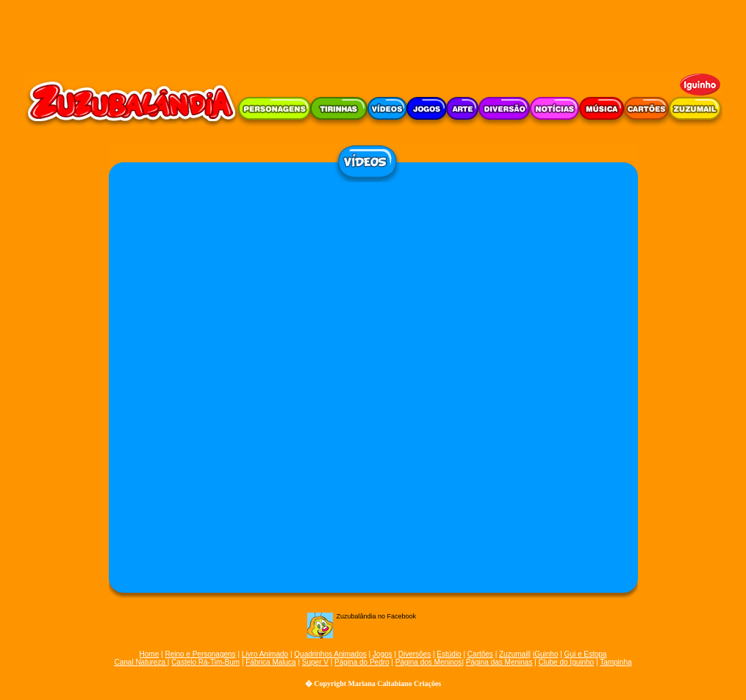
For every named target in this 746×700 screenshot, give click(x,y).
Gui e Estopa (586, 654)
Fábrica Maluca (270, 662)
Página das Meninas (499, 662)
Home (150, 654)
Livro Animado (265, 654)
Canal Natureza (140, 662)
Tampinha (616, 662)
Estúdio (449, 654)
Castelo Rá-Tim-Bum (205, 662)
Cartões (480, 654)
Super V (315, 662)
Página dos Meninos (429, 662)
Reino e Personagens (200, 654)
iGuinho (545, 654)
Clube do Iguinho (567, 662)
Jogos (383, 654)
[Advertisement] (373, 33)
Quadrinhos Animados (330, 654)
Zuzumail (514, 654)
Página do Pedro (362, 662)
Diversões (415, 654)
